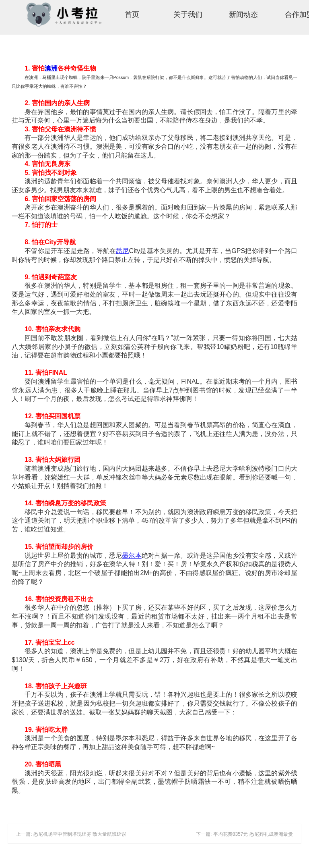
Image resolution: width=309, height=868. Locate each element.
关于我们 (188, 15)
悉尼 (122, 251)
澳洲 (51, 68)
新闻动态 (243, 15)
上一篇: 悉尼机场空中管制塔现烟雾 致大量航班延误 (71, 834)
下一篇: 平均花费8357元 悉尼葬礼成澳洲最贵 (244, 834)
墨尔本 (132, 555)
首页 (132, 15)
